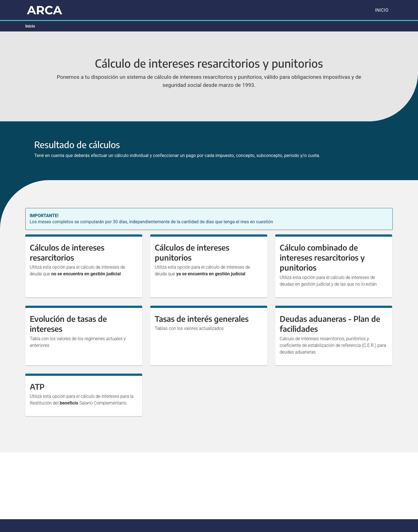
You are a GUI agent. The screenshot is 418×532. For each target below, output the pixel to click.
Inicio (382, 10)
